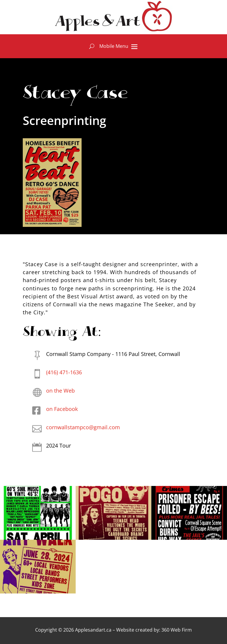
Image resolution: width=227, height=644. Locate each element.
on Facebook (62, 409)
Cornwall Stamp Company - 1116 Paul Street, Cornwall (113, 354)
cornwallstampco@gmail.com (83, 427)
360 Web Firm (177, 630)
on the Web (60, 391)
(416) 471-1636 (64, 372)
